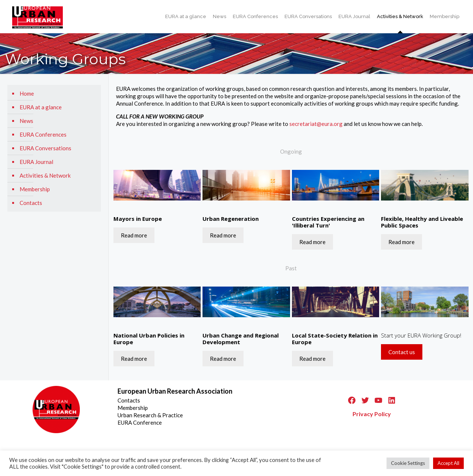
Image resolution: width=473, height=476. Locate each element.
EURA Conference (140, 422)
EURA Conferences (43, 134)
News (26, 121)
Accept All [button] (448, 463)
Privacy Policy (372, 414)
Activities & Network (45, 175)
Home (27, 93)
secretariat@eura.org (316, 124)
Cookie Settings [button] (408, 463)
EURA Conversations (45, 148)
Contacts (31, 203)
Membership (35, 189)
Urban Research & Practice (150, 415)
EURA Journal (36, 162)
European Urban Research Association (175, 391)
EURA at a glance (41, 107)
